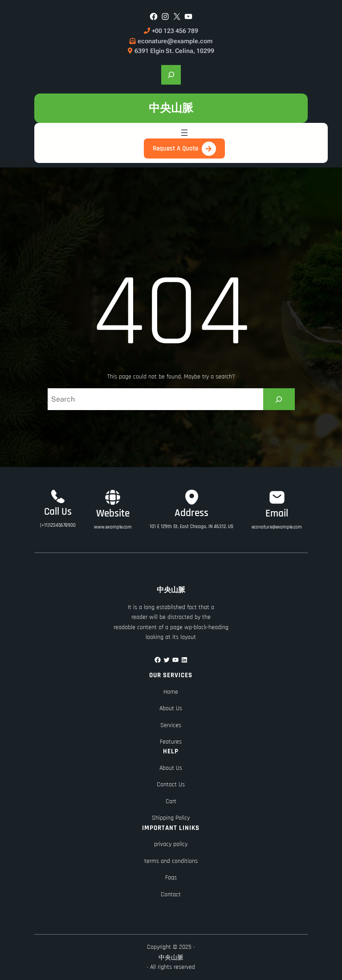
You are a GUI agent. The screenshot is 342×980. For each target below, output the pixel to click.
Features (171, 742)
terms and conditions (171, 861)
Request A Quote (175, 148)
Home (171, 692)
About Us (171, 708)
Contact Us (171, 785)
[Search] (279, 399)
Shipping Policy (171, 818)
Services (171, 725)
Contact (171, 895)
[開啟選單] (184, 133)
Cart (171, 801)
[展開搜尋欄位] (171, 75)
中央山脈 (171, 108)
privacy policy (171, 844)
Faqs (171, 878)
